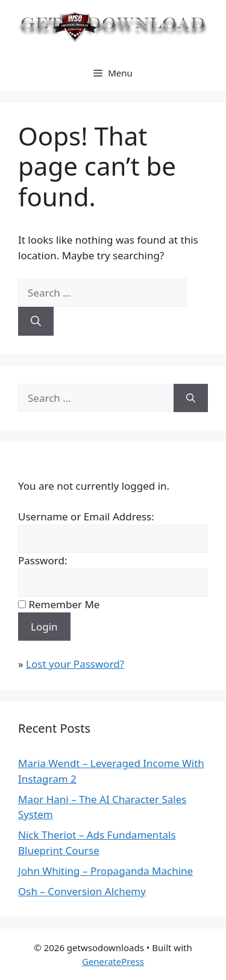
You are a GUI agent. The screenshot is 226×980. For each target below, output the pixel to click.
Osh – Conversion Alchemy (82, 891)
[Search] (36, 321)
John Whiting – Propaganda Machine (105, 871)
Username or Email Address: (86, 516)
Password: (42, 560)
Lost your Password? (75, 664)
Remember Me (64, 604)
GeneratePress (113, 961)
